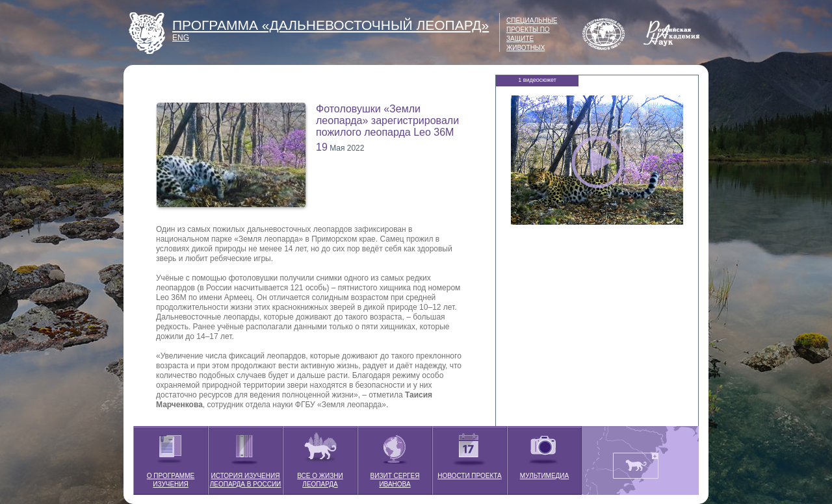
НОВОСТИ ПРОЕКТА (469, 453)
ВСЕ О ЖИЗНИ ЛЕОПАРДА (320, 457)
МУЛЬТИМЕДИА (544, 453)
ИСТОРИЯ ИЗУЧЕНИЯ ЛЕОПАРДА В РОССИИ (246, 457)
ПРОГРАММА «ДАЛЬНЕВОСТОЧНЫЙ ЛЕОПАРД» (331, 25)
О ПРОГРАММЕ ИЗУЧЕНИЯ (171, 457)
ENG (181, 38)
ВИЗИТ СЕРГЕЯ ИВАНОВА (395, 457)
